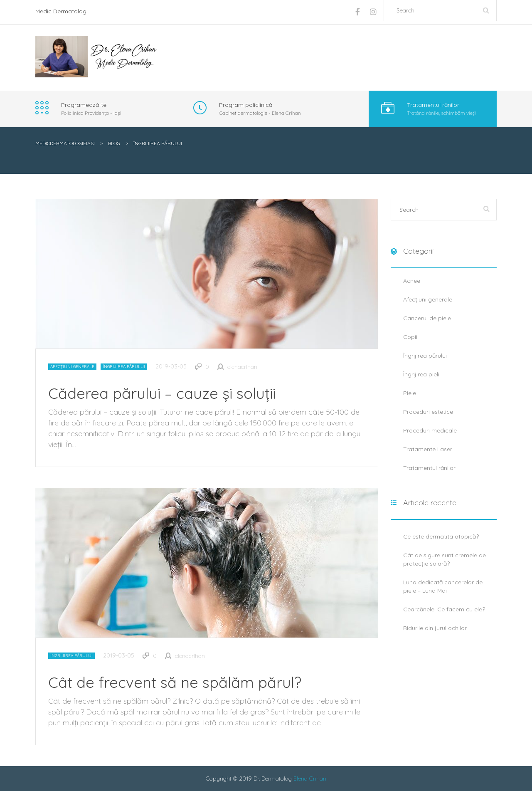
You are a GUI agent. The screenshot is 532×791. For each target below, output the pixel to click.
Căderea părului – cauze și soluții (162, 393)
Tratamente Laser (428, 449)
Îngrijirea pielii (422, 374)
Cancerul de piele (427, 318)
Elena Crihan (310, 779)
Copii (410, 337)
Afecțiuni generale (72, 367)
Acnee (412, 281)
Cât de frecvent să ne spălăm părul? (175, 682)
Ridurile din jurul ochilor (435, 628)
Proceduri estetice (428, 412)
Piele (410, 393)
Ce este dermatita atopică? (441, 536)
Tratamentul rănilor (429, 468)
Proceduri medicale (430, 430)
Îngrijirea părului (124, 367)
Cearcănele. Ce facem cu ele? (444, 609)
